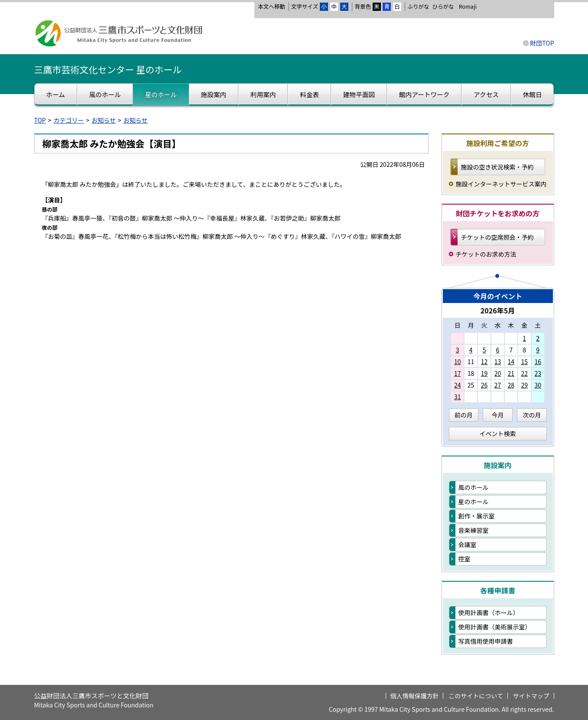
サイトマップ (531, 696)
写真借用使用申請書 (486, 641)
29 (524, 385)
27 (498, 385)
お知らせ (104, 120)
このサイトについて (476, 696)
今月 (498, 415)
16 (538, 362)
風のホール (474, 487)
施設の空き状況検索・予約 (497, 167)
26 (484, 385)
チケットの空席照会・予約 (497, 237)
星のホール (474, 502)
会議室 (468, 544)
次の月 (532, 415)
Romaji (468, 7)
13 (498, 362)
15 (524, 362)
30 (538, 385)
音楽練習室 (474, 530)
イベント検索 (498, 433)
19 (484, 373)
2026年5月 (498, 310)
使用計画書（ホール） (489, 612)
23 (538, 373)
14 (511, 362)
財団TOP (542, 43)
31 (458, 397)
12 (484, 362)
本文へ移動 (271, 6)
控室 (465, 559)
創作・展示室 (477, 516)
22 (524, 373)
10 (458, 362)
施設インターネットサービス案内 (501, 184)
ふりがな (418, 6)
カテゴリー (69, 120)
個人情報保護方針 (415, 696)
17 (458, 373)
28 (511, 385)
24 (458, 385)
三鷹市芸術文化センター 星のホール (108, 69)
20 (498, 373)
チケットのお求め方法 (486, 254)
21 (511, 373)
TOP (40, 120)
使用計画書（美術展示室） (495, 627)
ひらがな (443, 7)
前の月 (464, 415)
